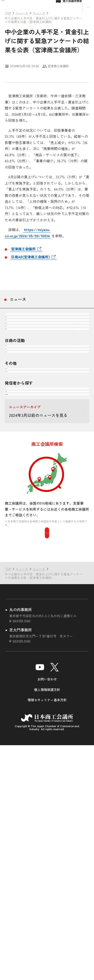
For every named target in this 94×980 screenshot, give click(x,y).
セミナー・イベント (28, 547)
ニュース (18, 315)
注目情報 (18, 356)
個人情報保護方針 (47, 924)
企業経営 (18, 374)
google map (22, 855)
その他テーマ (22, 429)
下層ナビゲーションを (81, 374)
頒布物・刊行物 (24, 529)
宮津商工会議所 (23, 265)
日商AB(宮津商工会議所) (30, 273)
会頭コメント (22, 461)
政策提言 (18, 479)
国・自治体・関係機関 (30, 616)
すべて (16, 337)
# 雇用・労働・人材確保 (63, 73)
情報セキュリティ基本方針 (47, 935)
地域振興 (18, 392)
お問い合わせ (47, 914)
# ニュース (14, 73)
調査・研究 (20, 497)
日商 (14, 579)
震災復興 (18, 410)
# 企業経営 (35, 73)
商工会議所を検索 (47, 767)
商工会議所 (20, 598)
